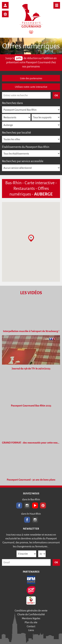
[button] (31, 238)
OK (56, 562)
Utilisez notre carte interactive (31, 87)
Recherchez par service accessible (23, 161)
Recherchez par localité (16, 133)
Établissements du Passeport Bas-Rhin (26, 147)
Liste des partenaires (31, 78)
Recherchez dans (12, 103)
